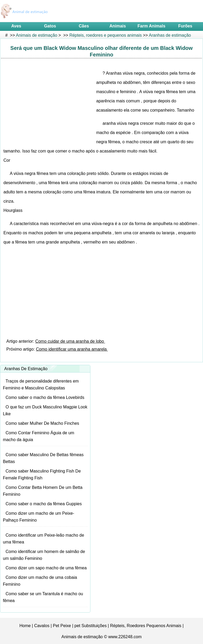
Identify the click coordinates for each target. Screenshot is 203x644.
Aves (16, 26)
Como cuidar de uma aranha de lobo (70, 341)
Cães (84, 26)
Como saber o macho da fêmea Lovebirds (45, 397)
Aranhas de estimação (170, 35)
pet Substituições (91, 626)
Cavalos (42, 626)
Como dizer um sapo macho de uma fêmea (46, 568)
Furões (185, 26)
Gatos (50, 26)
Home (25, 626)
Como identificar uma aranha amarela (72, 349)
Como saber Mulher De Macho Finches (42, 423)
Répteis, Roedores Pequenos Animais (146, 626)
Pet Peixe (62, 626)
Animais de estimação (37, 35)
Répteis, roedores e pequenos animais (105, 35)
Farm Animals (151, 26)
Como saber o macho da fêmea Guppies (44, 504)
